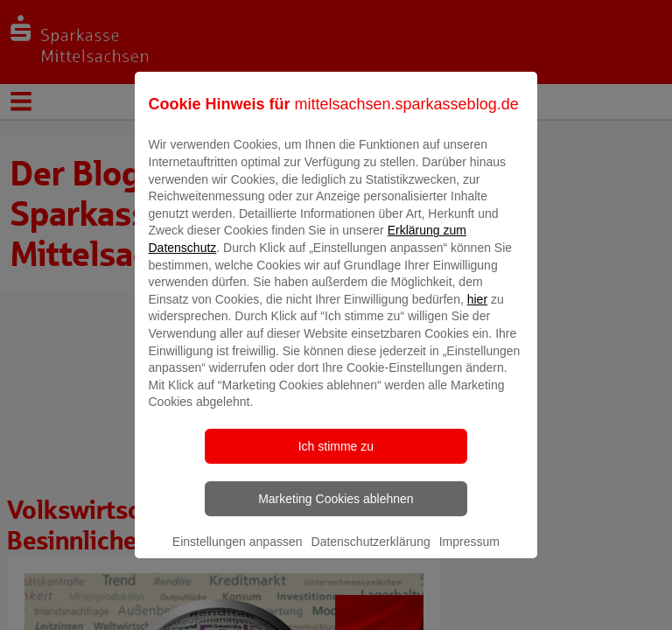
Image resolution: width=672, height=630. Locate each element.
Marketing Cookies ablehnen (336, 511)
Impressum (469, 554)
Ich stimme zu (336, 458)
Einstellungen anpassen (238, 554)
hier (477, 311)
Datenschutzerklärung (371, 554)
